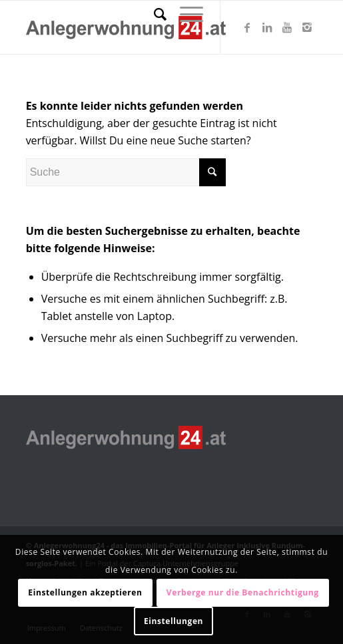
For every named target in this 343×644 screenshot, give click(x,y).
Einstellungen (173, 621)
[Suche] (154, 14)
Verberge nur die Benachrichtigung (243, 592)
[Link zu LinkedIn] (267, 27)
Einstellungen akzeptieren (85, 592)
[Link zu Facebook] (247, 27)
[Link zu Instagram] (307, 27)
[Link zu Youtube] (287, 27)
